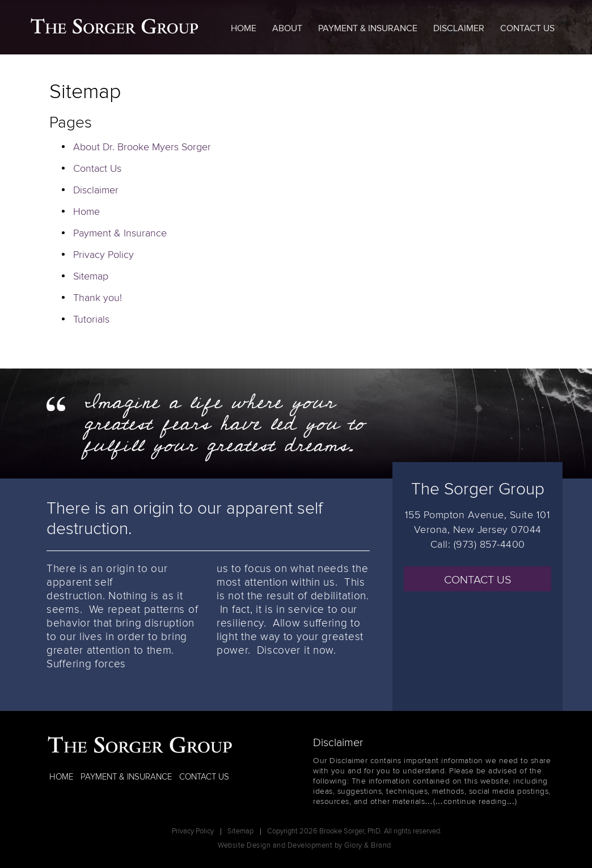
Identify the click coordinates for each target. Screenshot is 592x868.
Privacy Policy (103, 255)
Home (244, 28)
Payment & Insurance (368, 28)
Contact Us (527, 28)
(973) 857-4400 (489, 545)
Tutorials (91, 320)
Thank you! (98, 298)
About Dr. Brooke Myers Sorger (142, 147)
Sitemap (91, 277)
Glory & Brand (368, 846)
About (287, 28)
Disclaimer (459, 28)
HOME (61, 777)
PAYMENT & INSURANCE (126, 777)
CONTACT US (478, 580)
